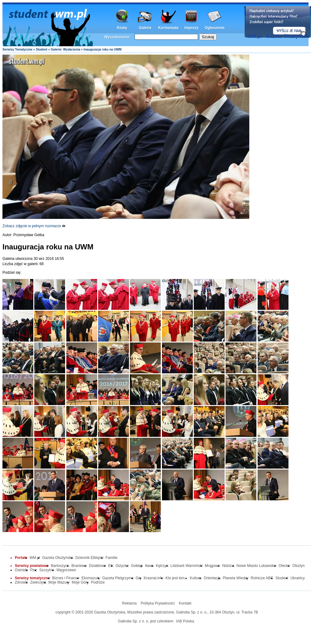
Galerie (145, 28)
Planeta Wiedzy (236, 578)
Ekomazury (91, 578)
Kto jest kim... (176, 578)
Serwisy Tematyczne (17, 49)
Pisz (34, 570)
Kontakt (185, 603)
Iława (149, 566)
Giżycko (122, 566)
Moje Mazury (59, 582)
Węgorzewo (66, 570)
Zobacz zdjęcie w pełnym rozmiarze (34, 226)
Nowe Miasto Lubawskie (257, 566)
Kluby (122, 28)
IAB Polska (185, 621)
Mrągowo (212, 566)
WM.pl (254, 36)
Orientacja (212, 578)
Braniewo (79, 566)
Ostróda (21, 570)
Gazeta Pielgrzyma (118, 578)
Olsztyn (298, 566)
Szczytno (47, 570)
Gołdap (137, 566)
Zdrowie (21, 582)
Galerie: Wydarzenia (66, 49)
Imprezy (191, 28)
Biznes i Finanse (66, 578)
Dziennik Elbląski (89, 558)
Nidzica (228, 566)
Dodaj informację (278, 22)
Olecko (284, 566)
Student (41, 49)
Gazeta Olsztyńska (288, 36)
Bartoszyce (60, 566)
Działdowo (97, 566)
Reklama (129, 603)
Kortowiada (168, 28)
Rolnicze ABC (262, 578)
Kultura (196, 578)
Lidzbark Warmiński (187, 566)
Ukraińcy (298, 578)
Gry (139, 578)
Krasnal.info (153, 578)
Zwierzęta (38, 582)
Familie (112, 558)
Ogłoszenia (214, 28)
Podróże (98, 582)
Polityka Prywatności (158, 603)
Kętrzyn (162, 566)
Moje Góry (80, 582)
